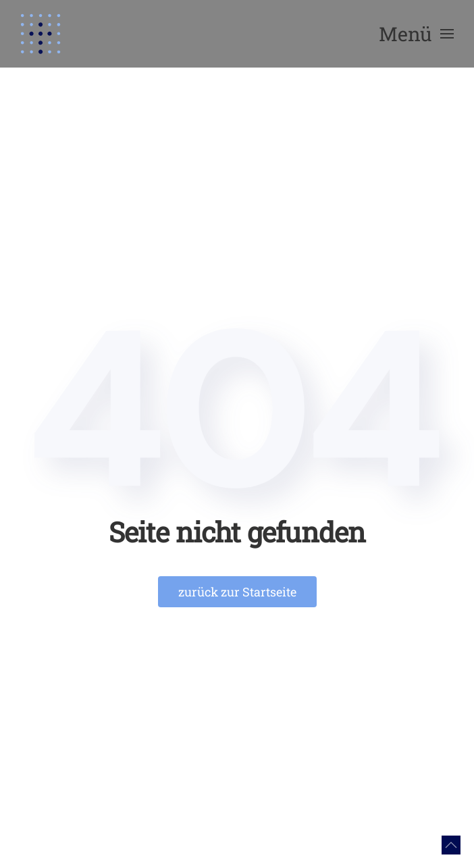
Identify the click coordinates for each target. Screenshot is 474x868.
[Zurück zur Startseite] (41, 34)
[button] (416, 34)
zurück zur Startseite (237, 592)
